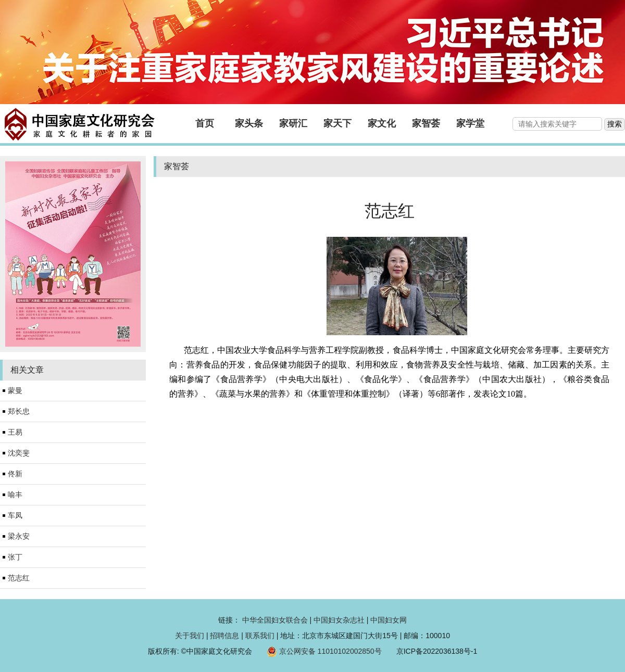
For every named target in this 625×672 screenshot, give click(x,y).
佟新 (15, 474)
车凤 (15, 515)
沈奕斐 (19, 453)
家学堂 (470, 123)
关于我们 (190, 636)
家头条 (249, 123)
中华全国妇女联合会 (275, 620)
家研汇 (293, 123)
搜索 (615, 124)
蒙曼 (15, 390)
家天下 (337, 123)
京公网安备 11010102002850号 (330, 651)
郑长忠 (19, 411)
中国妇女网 (389, 620)
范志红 (19, 578)
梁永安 (19, 536)
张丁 (15, 557)
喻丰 (15, 495)
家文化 (382, 123)
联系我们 (260, 636)
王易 (15, 432)
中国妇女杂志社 (339, 620)
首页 (205, 123)
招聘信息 (224, 636)
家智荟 (426, 123)
